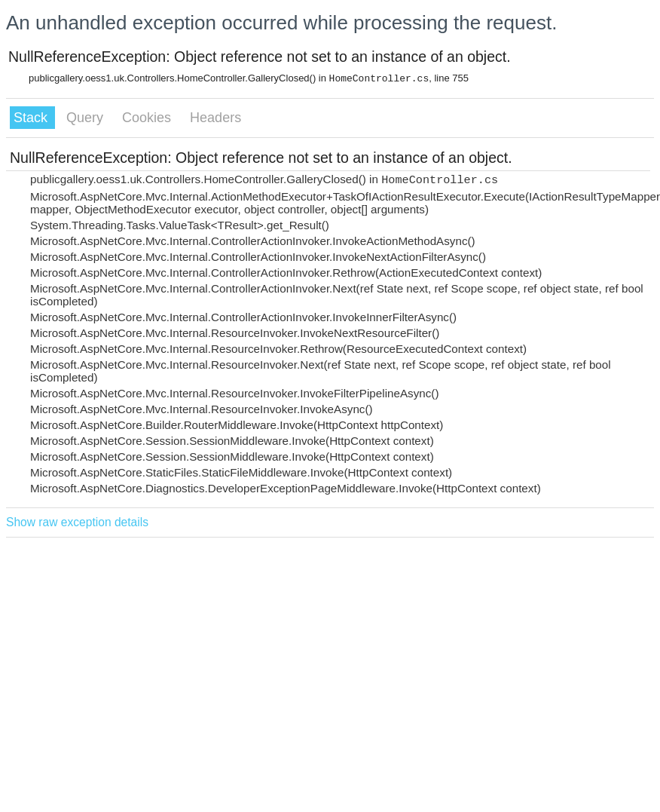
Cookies (148, 118)
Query (87, 118)
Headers (215, 118)
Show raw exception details (77, 522)
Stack (32, 118)
